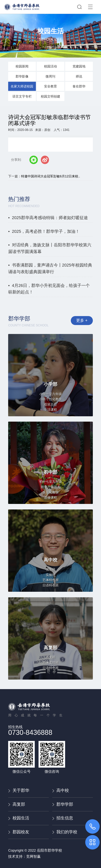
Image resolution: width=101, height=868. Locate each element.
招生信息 (63, 818)
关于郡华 (19, 790)
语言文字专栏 (22, 96)
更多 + (82, 321)
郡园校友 (19, 832)
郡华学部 (63, 804)
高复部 (17, 804)
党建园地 (79, 66)
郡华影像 (22, 76)
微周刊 (50, 76)
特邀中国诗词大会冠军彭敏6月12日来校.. (50, 176)
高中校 (61, 790)
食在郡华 (79, 86)
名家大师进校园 (22, 86)
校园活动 (50, 66)
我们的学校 (65, 832)
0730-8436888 (30, 732)
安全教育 (50, 86)
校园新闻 (22, 66)
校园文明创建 (50, 96)
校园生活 (19, 818)
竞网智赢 (33, 856)
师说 (79, 76)
